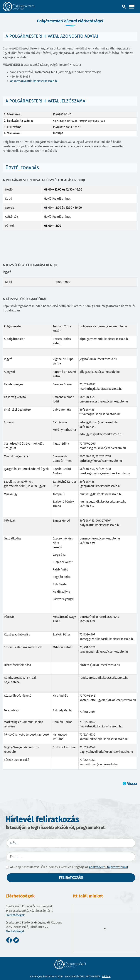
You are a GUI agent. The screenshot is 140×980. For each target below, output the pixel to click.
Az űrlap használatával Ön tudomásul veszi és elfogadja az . (70, 867)
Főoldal (106, 976)
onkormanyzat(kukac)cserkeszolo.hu (34, 81)
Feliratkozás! (71, 878)
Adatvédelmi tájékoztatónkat (109, 867)
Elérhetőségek (15, 915)
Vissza (132, 784)
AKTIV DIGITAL (93, 976)
